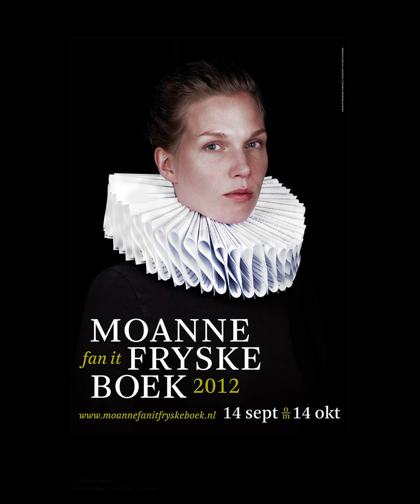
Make (100, 488)
